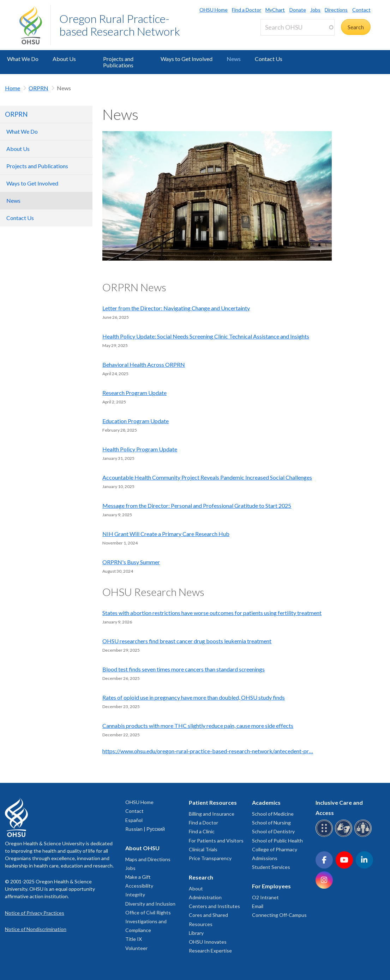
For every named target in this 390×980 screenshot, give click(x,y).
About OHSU (142, 848)
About (196, 888)
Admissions (265, 858)
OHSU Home (214, 10)
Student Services (271, 867)
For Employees (271, 886)
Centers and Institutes (214, 906)
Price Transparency (210, 858)
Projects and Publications (118, 62)
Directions (336, 10)
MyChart (275, 10)
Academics (266, 802)
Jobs (315, 10)
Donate (298, 10)
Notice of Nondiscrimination (36, 929)
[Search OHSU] (298, 27)
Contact (361, 10)
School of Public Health (277, 841)
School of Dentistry (273, 831)
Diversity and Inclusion (150, 904)
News (234, 59)
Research (201, 877)
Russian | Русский (145, 829)
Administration (205, 897)
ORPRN (38, 88)
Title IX (134, 939)
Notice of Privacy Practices (35, 913)
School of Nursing (271, 823)
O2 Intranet (265, 897)
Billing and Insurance (212, 814)
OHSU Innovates (208, 942)
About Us (64, 59)
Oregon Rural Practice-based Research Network (120, 25)
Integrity (135, 894)
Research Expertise (210, 951)
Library (196, 933)
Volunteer (136, 948)
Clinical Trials (203, 849)
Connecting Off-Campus (279, 915)
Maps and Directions (148, 859)
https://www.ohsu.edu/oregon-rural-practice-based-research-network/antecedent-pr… (208, 751)
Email (258, 906)
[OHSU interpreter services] (364, 836)
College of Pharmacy (275, 849)
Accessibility (139, 886)
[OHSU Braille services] (325, 836)
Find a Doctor (247, 10)
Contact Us (269, 59)
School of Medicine (273, 814)
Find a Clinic (202, 831)
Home (13, 88)
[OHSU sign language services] (345, 836)
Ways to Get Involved (187, 59)
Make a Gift (138, 877)
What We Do (23, 59)
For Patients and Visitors (216, 841)
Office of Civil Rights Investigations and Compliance (148, 921)
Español (134, 820)
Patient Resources (213, 802)
